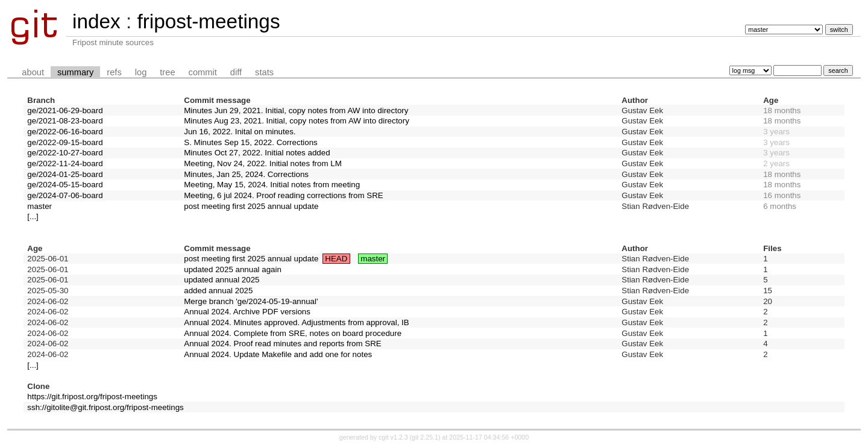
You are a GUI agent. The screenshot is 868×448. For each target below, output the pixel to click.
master (39, 206)
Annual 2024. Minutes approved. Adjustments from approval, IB (296, 322)
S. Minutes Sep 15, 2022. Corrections (251, 142)
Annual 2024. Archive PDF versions (247, 312)
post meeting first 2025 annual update (251, 206)
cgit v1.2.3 (393, 437)
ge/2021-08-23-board (65, 121)
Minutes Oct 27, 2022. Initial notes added (257, 153)
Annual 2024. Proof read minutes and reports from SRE (282, 344)
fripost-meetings (208, 21)
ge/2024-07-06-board (65, 195)
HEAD (336, 259)
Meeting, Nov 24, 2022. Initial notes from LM (263, 163)
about (33, 72)
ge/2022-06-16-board (65, 132)
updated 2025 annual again (233, 269)
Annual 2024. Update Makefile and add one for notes (278, 354)
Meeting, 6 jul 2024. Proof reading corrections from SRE (283, 195)
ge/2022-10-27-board (65, 153)
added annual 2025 (218, 291)
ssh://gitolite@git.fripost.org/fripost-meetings (105, 407)
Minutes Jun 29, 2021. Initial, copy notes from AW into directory (296, 110)
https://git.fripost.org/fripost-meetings (92, 397)
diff (236, 72)
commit (203, 72)
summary (75, 72)
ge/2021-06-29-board (65, 110)
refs (114, 72)
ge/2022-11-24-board (65, 163)
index (96, 21)
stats (264, 72)
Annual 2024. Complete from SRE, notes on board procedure (293, 333)
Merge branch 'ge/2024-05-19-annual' (251, 301)
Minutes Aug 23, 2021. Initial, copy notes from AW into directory (297, 121)
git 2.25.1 (425, 437)
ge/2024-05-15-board (65, 185)
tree (167, 72)
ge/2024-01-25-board (65, 174)
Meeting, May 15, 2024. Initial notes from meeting (272, 185)
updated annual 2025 (222, 280)
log (141, 72)
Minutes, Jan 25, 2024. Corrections (246, 174)
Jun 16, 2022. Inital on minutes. (240, 132)
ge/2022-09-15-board (65, 142)
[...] (33, 216)
